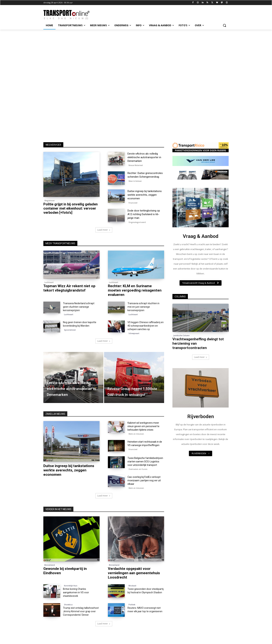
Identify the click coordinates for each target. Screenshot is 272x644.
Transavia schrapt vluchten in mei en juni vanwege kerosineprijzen (143, 307)
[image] (201, 208)
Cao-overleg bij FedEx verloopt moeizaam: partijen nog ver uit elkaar (144, 480)
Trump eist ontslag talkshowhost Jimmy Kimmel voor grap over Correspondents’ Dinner (81, 611)
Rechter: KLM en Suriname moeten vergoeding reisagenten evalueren (135, 290)
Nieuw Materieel (136, 165)
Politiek (132, 605)
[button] (224, 25)
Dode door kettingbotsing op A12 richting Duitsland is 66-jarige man (144, 214)
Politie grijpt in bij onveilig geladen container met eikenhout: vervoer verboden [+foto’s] (71, 208)
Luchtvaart (49, 282)
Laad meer (104, 230)
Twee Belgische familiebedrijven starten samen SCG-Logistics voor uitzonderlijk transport (145, 462)
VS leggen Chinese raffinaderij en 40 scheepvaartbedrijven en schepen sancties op (146, 326)
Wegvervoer (50, 201)
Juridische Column (182, 335)
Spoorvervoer (70, 330)
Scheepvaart (134, 333)
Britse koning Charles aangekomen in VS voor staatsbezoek (76, 592)
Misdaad (132, 586)
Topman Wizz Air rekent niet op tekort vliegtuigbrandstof (69, 288)
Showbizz (68, 605)
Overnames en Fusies (138, 469)
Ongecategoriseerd (137, 222)
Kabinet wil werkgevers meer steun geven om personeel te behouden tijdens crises (143, 426)
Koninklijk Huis (71, 586)
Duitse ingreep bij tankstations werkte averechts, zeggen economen (145, 195)
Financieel (133, 203)
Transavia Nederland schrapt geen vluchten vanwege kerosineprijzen (79, 307)
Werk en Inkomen (136, 434)
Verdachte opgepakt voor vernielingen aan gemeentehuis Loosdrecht (134, 573)
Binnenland (50, 565)
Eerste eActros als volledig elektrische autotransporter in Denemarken (144, 157)
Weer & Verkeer (135, 181)
